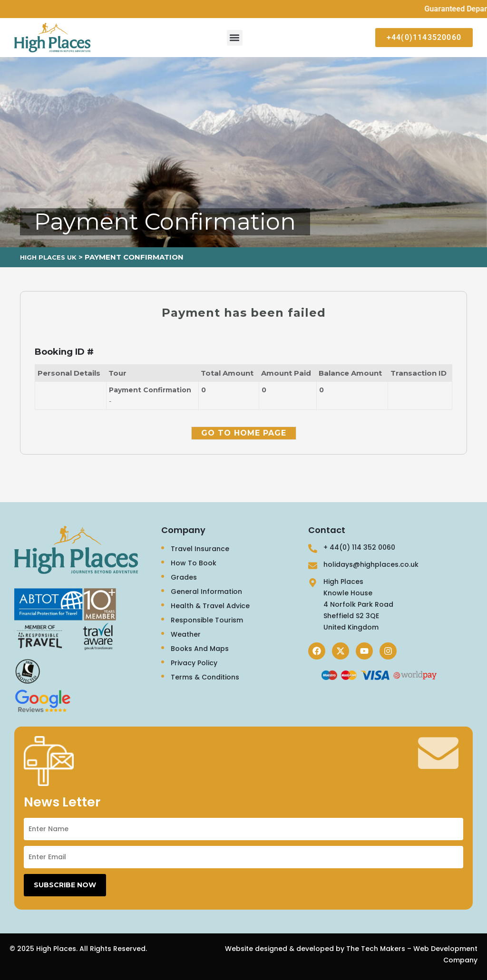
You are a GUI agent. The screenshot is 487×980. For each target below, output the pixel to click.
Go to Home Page (244, 433)
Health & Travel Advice (210, 606)
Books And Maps (200, 649)
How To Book (194, 563)
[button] (235, 38)
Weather (186, 634)
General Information (206, 592)
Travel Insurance (200, 549)
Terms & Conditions (205, 677)
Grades (184, 577)
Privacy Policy (194, 663)
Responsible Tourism (207, 620)
